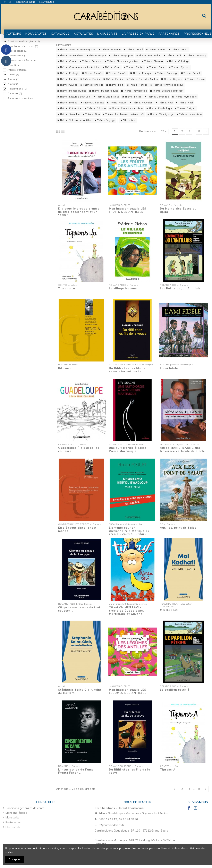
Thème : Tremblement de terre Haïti (123, 114)
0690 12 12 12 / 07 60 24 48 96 (118, 819)
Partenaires (13, 822)
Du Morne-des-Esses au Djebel (178, 210)
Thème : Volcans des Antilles (74, 120)
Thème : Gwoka (195, 79)
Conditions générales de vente (25, 808)
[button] (60, 34)
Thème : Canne (67, 61)
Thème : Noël (164, 103)
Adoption (15, 65)
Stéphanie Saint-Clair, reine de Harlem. (80, 691)
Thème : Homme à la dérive (167, 85)
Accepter (14, 859)
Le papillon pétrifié (175, 690)
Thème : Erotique (141, 73)
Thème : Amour (156, 50)
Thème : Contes (134, 67)
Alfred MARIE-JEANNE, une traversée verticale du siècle (182, 449)
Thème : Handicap (92, 85)
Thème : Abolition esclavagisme (76, 50)
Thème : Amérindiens (70, 56)
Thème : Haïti (115, 85)
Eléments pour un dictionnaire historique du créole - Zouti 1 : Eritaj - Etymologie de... (129, 532)
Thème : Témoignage (160, 114)
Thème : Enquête (93, 73)
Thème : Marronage (157, 97)
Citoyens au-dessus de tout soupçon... (79, 609)
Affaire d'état (17, 70)
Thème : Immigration (134, 91)
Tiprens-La (67, 288)
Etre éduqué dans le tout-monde (78, 529)
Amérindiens (17, 89)
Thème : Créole (156, 67)
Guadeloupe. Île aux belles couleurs (79, 449)
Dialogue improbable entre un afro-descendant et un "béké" (79, 212)
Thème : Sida (91, 114)
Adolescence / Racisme (24, 60)
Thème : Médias (67, 103)
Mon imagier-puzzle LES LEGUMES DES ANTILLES (128, 691)
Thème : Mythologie (184, 97)
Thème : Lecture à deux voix (167, 91)
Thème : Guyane (171, 79)
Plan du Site (13, 827)
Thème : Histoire (137, 85)
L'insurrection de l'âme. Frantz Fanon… (76, 771)
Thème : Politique (95, 108)
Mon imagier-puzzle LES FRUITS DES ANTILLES (128, 210)
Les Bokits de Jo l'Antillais (180, 288)
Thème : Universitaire (189, 114)
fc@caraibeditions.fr (111, 825)
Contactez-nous (26, 2)
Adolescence (17, 51)
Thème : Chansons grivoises (122, 61)
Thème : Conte (112, 67)
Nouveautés (47, 2)
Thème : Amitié (133, 50)
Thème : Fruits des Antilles (142, 79)
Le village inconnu (123, 288)
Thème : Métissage (92, 103)
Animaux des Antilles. (23, 98)
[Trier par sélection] (148, 131)
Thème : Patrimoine (69, 108)
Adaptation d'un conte (23, 46)
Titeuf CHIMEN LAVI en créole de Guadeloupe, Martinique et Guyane (126, 610)
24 (164, 131)
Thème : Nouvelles (141, 103)
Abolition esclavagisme (24, 41)
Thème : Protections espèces (126, 108)
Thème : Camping (195, 56)
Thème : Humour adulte (104, 91)
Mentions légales (16, 813)
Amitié (13, 74)
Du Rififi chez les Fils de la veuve (130, 771)
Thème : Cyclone (179, 67)
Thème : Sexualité (68, 114)
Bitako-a (65, 368)
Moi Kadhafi (169, 610)
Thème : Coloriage (178, 61)
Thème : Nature (117, 103)
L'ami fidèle (169, 368)
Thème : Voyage (105, 120)
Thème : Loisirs (132, 97)
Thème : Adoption (110, 50)
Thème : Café (172, 56)
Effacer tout (128, 120)
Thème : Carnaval (91, 61)
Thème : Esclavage (166, 73)
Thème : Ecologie (68, 73)
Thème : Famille (191, 73)
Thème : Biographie (121, 56)
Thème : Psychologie (159, 108)
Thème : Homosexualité (72, 91)
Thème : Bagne (96, 56)
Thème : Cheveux (152, 61)
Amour (13, 79)
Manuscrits (12, 817)
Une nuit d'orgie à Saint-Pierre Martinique (128, 449)
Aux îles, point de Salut (178, 528)
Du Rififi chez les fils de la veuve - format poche (129, 370)
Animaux (15, 93)
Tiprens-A (168, 769)
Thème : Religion (185, 108)
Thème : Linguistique (106, 97)
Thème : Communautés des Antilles (78, 67)
